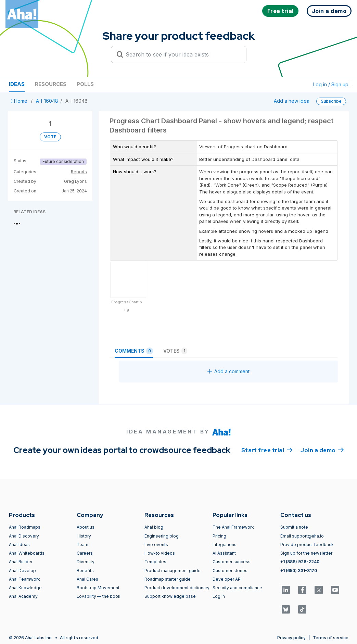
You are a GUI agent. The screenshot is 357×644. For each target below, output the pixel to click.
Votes (175, 351)
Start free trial (267, 450)
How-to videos (160, 553)
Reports (79, 172)
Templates (155, 562)
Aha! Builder (21, 562)
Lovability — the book (99, 596)
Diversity (86, 562)
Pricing (219, 536)
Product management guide (173, 571)
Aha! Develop (22, 571)
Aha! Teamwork (24, 579)
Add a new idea (292, 101)
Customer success (232, 562)
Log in (219, 596)
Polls (85, 84)
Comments (134, 351)
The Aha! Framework (233, 527)
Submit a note (294, 527)
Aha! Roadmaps (25, 527)
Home (20, 101)
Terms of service (331, 638)
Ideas (17, 84)
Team (82, 545)
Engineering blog (162, 536)
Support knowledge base (170, 596)
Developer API (227, 579)
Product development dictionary (177, 588)
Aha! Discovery (24, 536)
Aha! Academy (23, 596)
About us (86, 527)
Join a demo (322, 450)
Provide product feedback (307, 545)
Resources (51, 84)
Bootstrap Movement (98, 588)
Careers (85, 553)
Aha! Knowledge (25, 588)
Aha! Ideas (19, 545)
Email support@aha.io (302, 536)
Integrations (225, 545)
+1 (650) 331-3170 (299, 571)
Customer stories (230, 571)
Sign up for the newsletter (306, 553)
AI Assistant (224, 553)
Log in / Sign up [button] (332, 84)
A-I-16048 (47, 101)
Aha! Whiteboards (27, 553)
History (84, 536)
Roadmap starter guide (168, 579)
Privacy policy (291, 638)
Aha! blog (154, 527)
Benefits (85, 571)
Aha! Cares (87, 579)
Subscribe (331, 101)
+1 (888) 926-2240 (300, 562)
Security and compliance (237, 588)
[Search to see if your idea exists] (182, 54)
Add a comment (228, 371)
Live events (156, 545)
